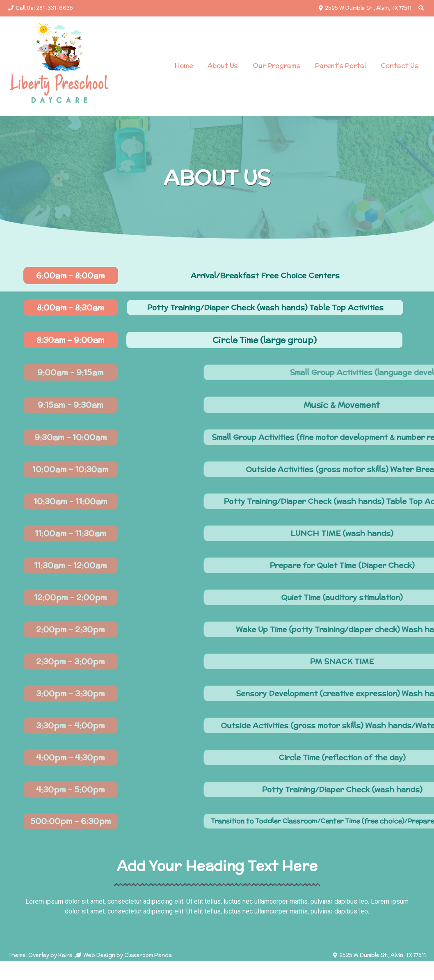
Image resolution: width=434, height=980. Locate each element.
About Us (223, 65)
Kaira (65, 955)
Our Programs (276, 65)
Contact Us (400, 65)
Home (184, 65)
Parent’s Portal (340, 65)
